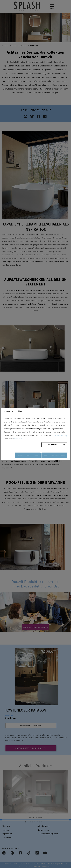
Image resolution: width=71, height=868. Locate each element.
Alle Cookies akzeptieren (54, 455)
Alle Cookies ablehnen (28, 455)
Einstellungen (53, 445)
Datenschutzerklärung (59, 435)
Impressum (18, 439)
